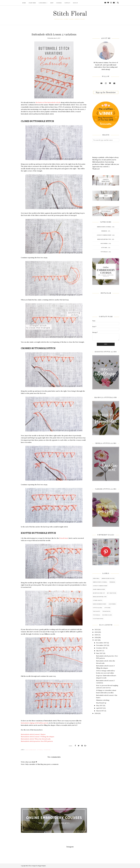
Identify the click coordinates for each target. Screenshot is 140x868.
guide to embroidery (104, 235)
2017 (96, 640)
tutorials (104, 252)
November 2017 (102, 645)
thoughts (97, 611)
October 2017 (101, 648)
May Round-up (101, 703)
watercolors (107, 615)
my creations (112, 593)
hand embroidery (31, 750)
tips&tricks (47, 750)
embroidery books (108, 578)
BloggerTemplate (42, 866)
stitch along (98, 608)
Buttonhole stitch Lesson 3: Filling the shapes (37, 737)
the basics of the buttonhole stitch (48, 102)
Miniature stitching (103, 700)
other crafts (98, 600)
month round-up (99, 593)
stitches (40, 750)
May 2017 (99, 705)
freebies (104, 231)
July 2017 (99, 651)
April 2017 (100, 708)
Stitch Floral (70, 14)
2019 (96, 635)
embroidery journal (104, 227)
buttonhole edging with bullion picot (34, 723)
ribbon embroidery (100, 604)
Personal (96, 578)
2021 (96, 630)
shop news (104, 243)
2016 (96, 713)
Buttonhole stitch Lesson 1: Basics (33, 734)
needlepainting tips (104, 239)
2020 (96, 632)
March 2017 (100, 711)
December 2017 (102, 643)
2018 (96, 637)
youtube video (98, 619)
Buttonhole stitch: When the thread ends (36, 739)
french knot (64, 538)
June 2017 (99, 653)
